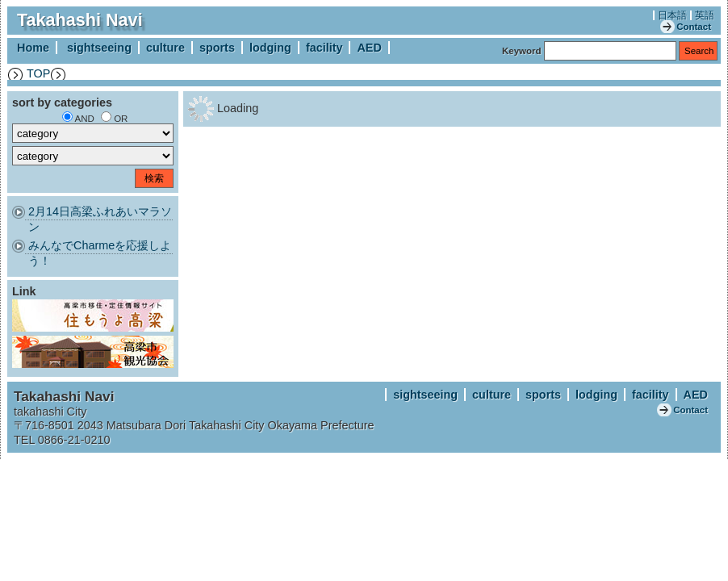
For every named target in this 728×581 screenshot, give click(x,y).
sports (217, 48)
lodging (270, 48)
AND (85, 119)
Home (33, 48)
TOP (38, 73)
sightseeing (99, 48)
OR (121, 119)
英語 (705, 15)
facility (324, 48)
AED (369, 48)
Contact (694, 27)
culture (165, 48)
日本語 (672, 15)
